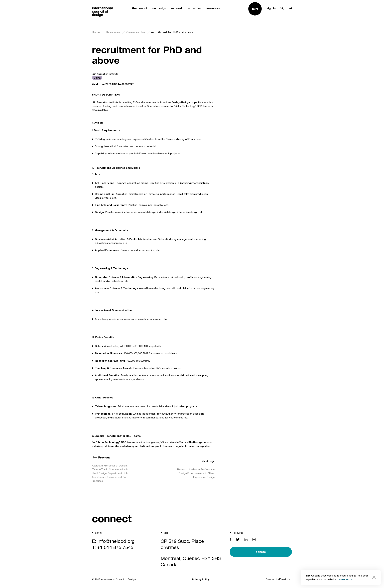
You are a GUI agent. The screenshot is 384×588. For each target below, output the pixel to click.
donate (261, 552)
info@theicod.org (116, 541)
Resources (113, 32)
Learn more (345, 579)
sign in (271, 8)
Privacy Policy (201, 579)
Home (96, 32)
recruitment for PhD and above (172, 32)
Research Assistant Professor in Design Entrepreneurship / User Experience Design (196, 473)
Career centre (136, 32)
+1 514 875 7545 (115, 547)
